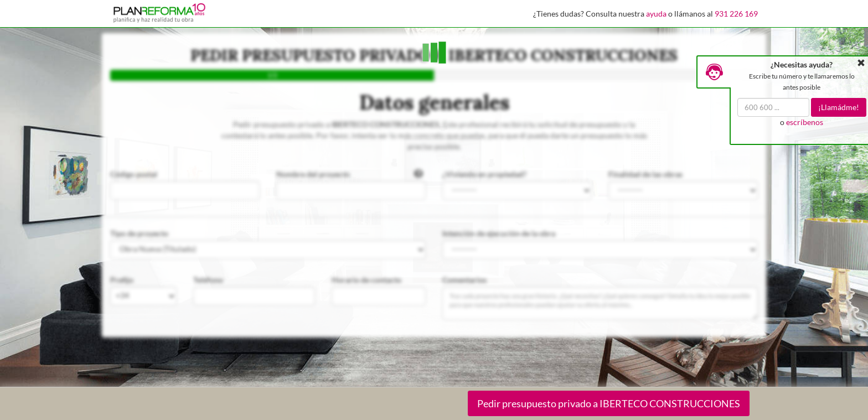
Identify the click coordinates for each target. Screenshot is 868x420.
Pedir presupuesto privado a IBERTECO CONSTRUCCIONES (609, 403)
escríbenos (805, 122)
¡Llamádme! (839, 107)
